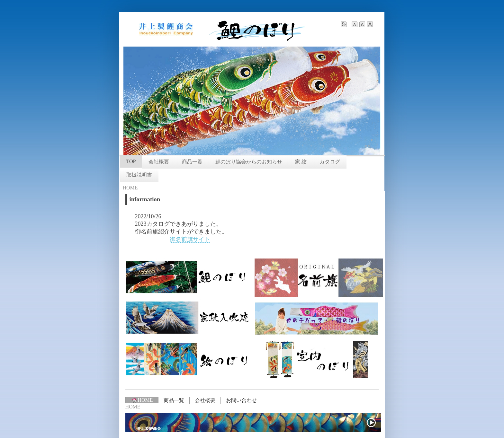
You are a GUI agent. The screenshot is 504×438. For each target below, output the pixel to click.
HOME (142, 400)
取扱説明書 (139, 175)
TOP (131, 161)
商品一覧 (192, 162)
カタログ (330, 162)
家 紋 (301, 162)
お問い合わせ (241, 400)
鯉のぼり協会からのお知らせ (249, 162)
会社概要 (159, 162)
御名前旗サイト (190, 239)
